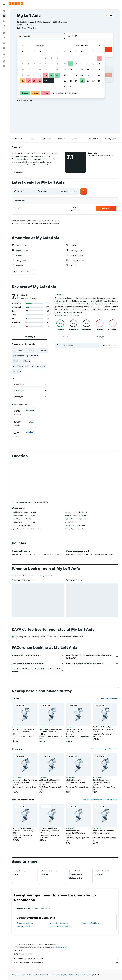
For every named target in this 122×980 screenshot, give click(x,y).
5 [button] (23, 64)
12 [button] (23, 69)
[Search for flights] (4, 11)
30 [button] (46, 81)
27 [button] (29, 81)
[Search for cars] (4, 21)
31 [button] (51, 81)
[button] (4, 4)
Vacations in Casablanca (90, 923)
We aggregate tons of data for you (66, 958)
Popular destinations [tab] (42, 909)
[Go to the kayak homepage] (16, 4)
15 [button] (40, 69)
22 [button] (40, 75)
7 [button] (34, 64)
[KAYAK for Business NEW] (4, 48)
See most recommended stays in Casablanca (101, 799)
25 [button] (57, 75)
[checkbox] (24, 412)
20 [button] (28, 75)
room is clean (29, 350)
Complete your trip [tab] (23, 909)
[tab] (30, 337)
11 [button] (57, 64)
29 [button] (40, 81)
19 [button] (23, 75)
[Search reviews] (79, 345)
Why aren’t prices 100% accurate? (66, 963)
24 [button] (51, 75)
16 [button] (46, 69)
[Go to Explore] (4, 38)
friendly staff (17, 350)
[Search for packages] (4, 26)
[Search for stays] (4, 16)
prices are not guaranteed (59, 947)
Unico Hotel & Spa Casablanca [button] (51, 729)
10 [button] (51, 64)
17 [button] (51, 69)
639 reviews (32, 28)
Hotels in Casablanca (25, 926)
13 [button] (29, 69)
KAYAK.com (15, 975)
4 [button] (57, 58)
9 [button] (46, 64)
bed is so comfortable (21, 366)
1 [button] (40, 58)
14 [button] (34, 69)
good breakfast (32, 356)
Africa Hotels (33, 975)
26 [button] (23, 81)
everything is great (38, 366)
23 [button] (46, 75)
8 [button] (40, 64)
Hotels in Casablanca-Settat (64, 975)
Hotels (24, 975)
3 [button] (51, 58)
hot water (27, 361)
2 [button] (46, 58)
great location (42, 350)
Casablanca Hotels (82, 975)
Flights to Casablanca (25, 923)
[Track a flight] (4, 43)
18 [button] (57, 69)
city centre (17, 361)
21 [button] (34, 75)
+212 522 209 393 (25, 25)
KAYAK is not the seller (66, 954)
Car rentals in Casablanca (59, 923)
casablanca (17, 371)
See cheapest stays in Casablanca (105, 749)
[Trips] (4, 54)
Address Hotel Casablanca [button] (23, 729)
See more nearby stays (110, 698)
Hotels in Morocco (46, 975)
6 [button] (29, 64)
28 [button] (34, 81)
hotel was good (18, 356)
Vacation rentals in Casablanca (60, 926)
